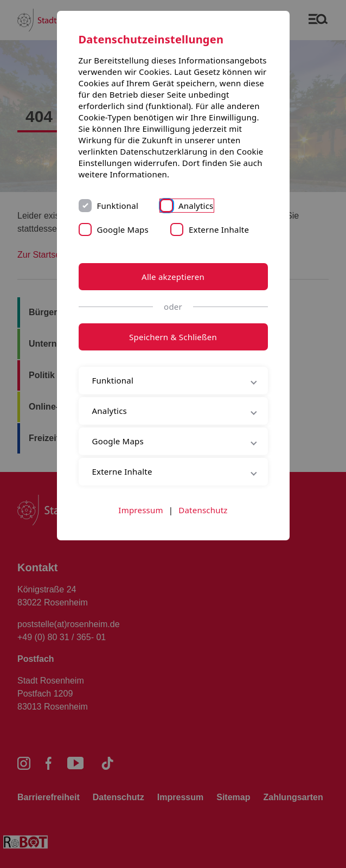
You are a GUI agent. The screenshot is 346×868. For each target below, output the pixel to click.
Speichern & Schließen (173, 337)
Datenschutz (203, 510)
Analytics (196, 206)
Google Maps (123, 229)
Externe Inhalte (219, 229)
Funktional (118, 206)
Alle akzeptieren (173, 277)
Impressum (140, 510)
